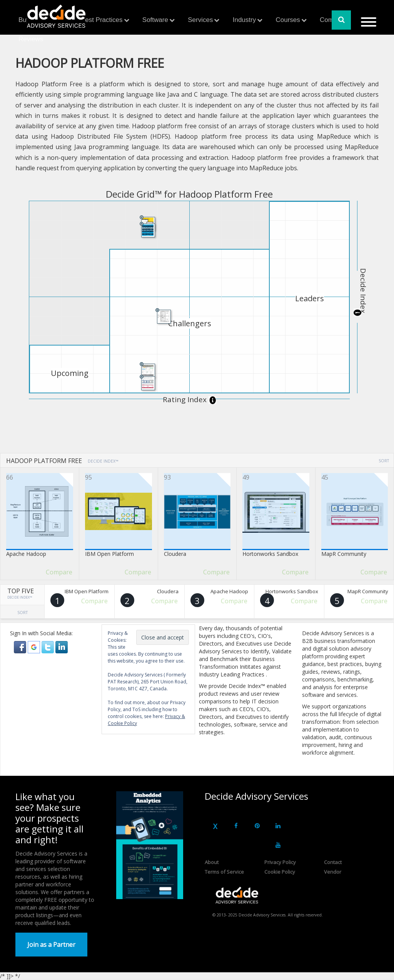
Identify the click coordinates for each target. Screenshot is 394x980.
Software (155, 20)
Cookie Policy (280, 872)
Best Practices (102, 20)
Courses (288, 20)
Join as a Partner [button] (51, 945)
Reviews (31, 39)
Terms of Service (224, 872)
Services (200, 20)
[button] (21, 647)
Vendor (333, 872)
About (212, 862)
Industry (244, 20)
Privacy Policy (280, 862)
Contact (333, 862)
